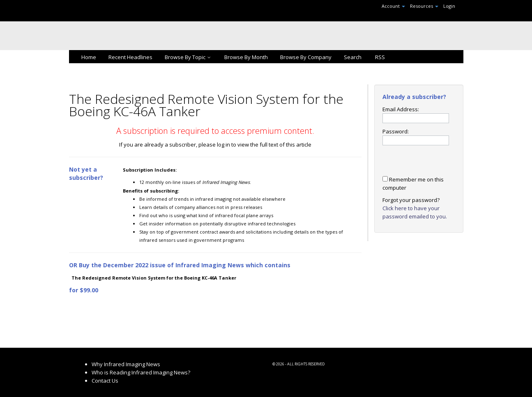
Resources (424, 6)
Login (449, 6)
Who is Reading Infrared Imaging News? (141, 372)
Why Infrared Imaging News (126, 364)
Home (89, 57)
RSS (379, 57)
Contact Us (105, 381)
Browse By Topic (188, 57)
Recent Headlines (130, 57)
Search (353, 57)
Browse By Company (306, 57)
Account (393, 6)
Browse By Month (246, 57)
